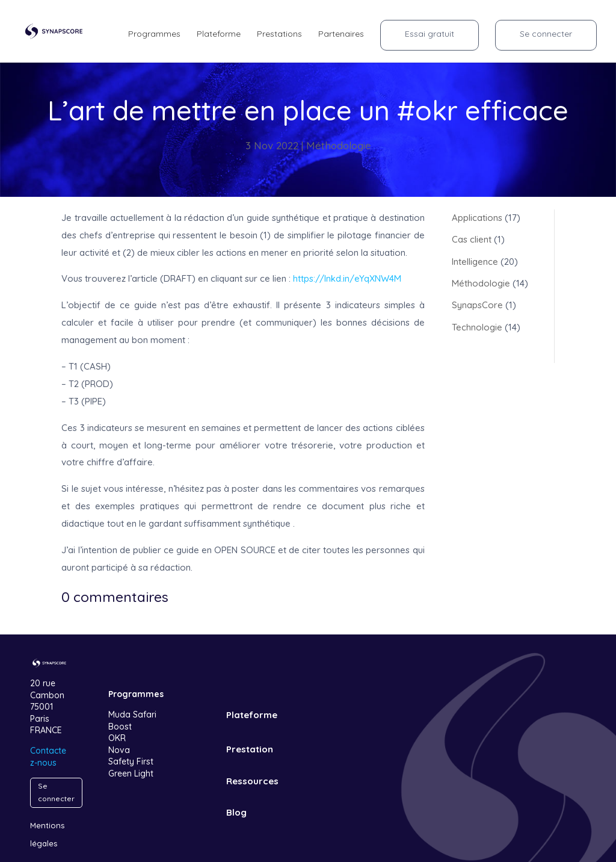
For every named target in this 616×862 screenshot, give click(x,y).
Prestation (250, 749)
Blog (236, 812)
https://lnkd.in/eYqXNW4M (347, 278)
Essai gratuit (430, 34)
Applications (477, 218)
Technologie (477, 327)
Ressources (252, 781)
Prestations (279, 34)
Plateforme (219, 34)
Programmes (154, 34)
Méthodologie (339, 145)
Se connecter (546, 34)
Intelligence (475, 262)
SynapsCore (477, 305)
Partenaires (341, 34)
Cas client (472, 239)
